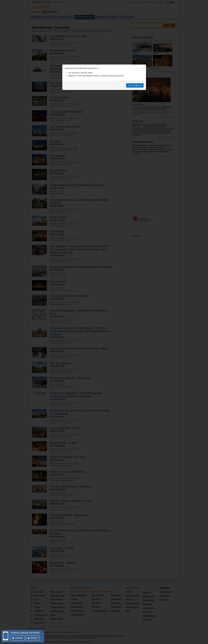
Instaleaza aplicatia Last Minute (25, 633)
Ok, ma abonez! (135, 85)
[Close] (143, 68)
